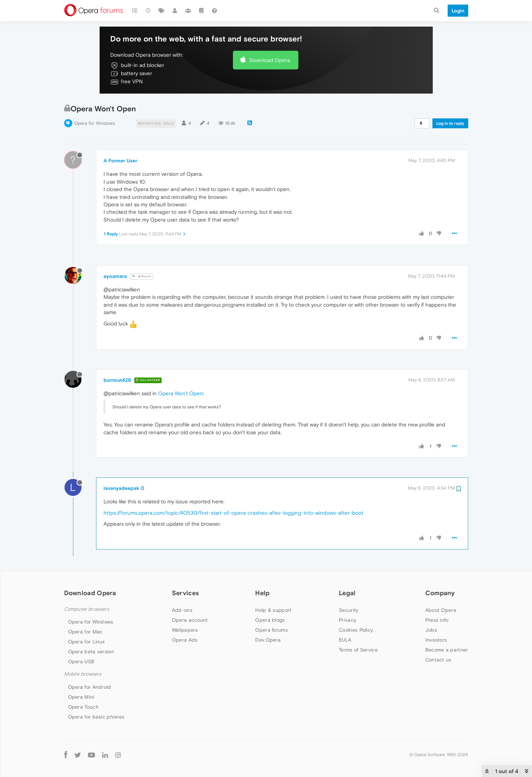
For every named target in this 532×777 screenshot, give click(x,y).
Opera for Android (90, 687)
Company (440, 593)
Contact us (438, 660)
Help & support (273, 610)
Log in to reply (450, 123)
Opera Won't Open (181, 393)
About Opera (441, 610)
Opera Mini (81, 697)
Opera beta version (91, 652)
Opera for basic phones (96, 717)
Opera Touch (83, 707)
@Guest (142, 276)
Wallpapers (185, 630)
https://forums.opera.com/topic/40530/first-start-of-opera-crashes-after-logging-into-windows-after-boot (233, 513)
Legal (347, 593)
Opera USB (81, 661)
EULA (345, 640)
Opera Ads (185, 640)
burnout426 (117, 380)
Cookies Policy (356, 630)
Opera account (190, 620)
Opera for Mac (85, 632)
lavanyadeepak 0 (124, 488)
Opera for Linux (86, 642)
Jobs (431, 630)
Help (262, 593)
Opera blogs (270, 620)
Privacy (348, 620)
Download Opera (270, 60)
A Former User (120, 161)
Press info (437, 620)
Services (185, 593)
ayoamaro (115, 276)
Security (349, 610)
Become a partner (447, 650)
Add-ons (182, 610)
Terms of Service (358, 650)
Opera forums (271, 630)
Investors (436, 640)
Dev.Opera (268, 640)
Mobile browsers (83, 674)
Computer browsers (87, 609)
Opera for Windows (94, 123)
